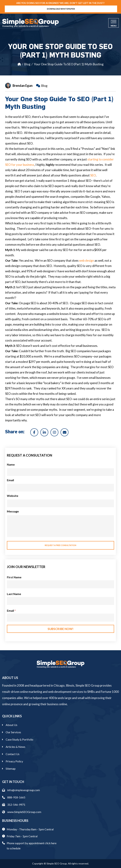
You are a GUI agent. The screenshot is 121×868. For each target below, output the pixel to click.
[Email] (60, 618)
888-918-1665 (14, 797)
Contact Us (13, 754)
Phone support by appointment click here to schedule (32, 846)
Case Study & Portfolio (19, 739)
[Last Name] (60, 601)
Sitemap (11, 769)
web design (87, 260)
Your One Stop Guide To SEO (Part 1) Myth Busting (69, 64)
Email (10, 480)
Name (11, 464)
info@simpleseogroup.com (21, 790)
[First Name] (60, 584)
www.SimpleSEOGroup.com (22, 812)
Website (13, 496)
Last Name (14, 594)
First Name (14, 577)
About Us (11, 725)
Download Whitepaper (61, 9)
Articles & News (15, 747)
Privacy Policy (14, 761)
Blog (27, 64)
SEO (93, 175)
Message (13, 511)
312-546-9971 (14, 805)
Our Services (13, 732)
